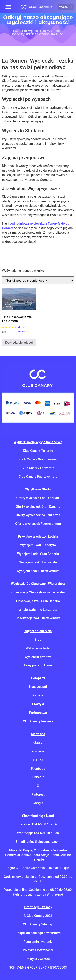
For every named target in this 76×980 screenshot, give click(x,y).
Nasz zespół (38, 687)
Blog (38, 640)
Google (38, 803)
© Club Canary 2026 (38, 916)
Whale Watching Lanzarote (38, 610)
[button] (8, 7)
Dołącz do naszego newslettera (38, 933)
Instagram (38, 743)
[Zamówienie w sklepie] (38, 280)
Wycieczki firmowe (38, 657)
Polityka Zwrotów (38, 959)
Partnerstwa (38, 713)
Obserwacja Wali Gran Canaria (38, 601)
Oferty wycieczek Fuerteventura (38, 524)
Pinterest (38, 794)
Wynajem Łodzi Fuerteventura (38, 571)
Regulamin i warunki (38, 942)
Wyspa (66, 7)
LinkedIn (38, 777)
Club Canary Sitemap (38, 924)
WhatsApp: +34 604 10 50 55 (38, 833)
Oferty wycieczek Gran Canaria (38, 507)
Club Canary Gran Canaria (38, 459)
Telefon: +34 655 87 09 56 (38, 824)
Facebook (38, 769)
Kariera (38, 695)
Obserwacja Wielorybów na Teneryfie (38, 592)
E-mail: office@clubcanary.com (38, 842)
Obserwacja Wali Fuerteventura (38, 618)
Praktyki (38, 704)
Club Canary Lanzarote (38, 468)
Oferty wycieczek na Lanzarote (38, 515)
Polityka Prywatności (38, 950)
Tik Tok (38, 760)
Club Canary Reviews (38, 721)
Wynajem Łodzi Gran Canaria (38, 554)
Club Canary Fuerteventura (38, 476)
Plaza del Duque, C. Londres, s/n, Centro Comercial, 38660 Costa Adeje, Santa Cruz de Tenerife (38, 855)
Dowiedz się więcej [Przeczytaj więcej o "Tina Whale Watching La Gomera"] (19, 343)
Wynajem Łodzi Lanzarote (38, 562)
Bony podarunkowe (38, 665)
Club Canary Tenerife (38, 451)
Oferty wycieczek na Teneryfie (38, 498)
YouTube (38, 751)
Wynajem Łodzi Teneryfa (38, 545)
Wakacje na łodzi (38, 648)
